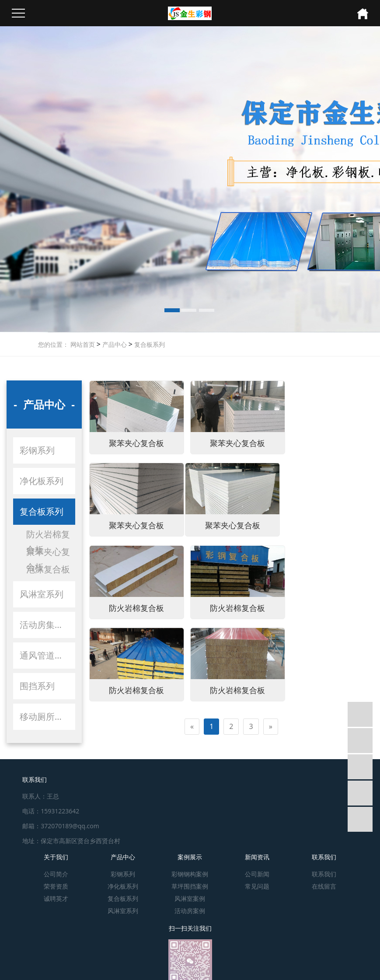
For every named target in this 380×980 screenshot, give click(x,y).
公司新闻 (257, 871)
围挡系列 (37, 686)
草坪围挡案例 (190, 883)
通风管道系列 (46, 655)
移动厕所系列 (46, 717)
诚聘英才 (56, 895)
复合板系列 (149, 344)
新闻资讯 (257, 854)
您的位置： (53, 344)
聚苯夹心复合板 (48, 553)
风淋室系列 (42, 594)
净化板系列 (42, 481)
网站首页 (83, 344)
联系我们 (324, 854)
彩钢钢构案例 (190, 871)
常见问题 (257, 883)
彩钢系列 (37, 450)
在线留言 (324, 883)
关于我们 (56, 854)
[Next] (271, 639)
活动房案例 (190, 908)
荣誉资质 (56, 883)
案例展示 (190, 854)
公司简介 (56, 871)
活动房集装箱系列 (47, 625)
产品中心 (114, 344)
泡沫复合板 (48, 569)
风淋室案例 (190, 895)
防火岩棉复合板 (48, 535)
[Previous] (192, 639)
